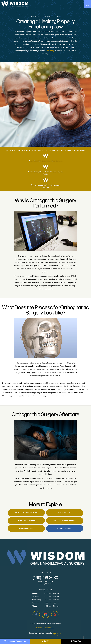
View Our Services (65, 528)
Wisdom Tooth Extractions (26, 513)
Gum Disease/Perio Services (65, 521)
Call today (50, 51)
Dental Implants (65, 513)
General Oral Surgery (26, 521)
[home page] (15, 4)
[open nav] (88, 4)
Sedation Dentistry (26, 528)
